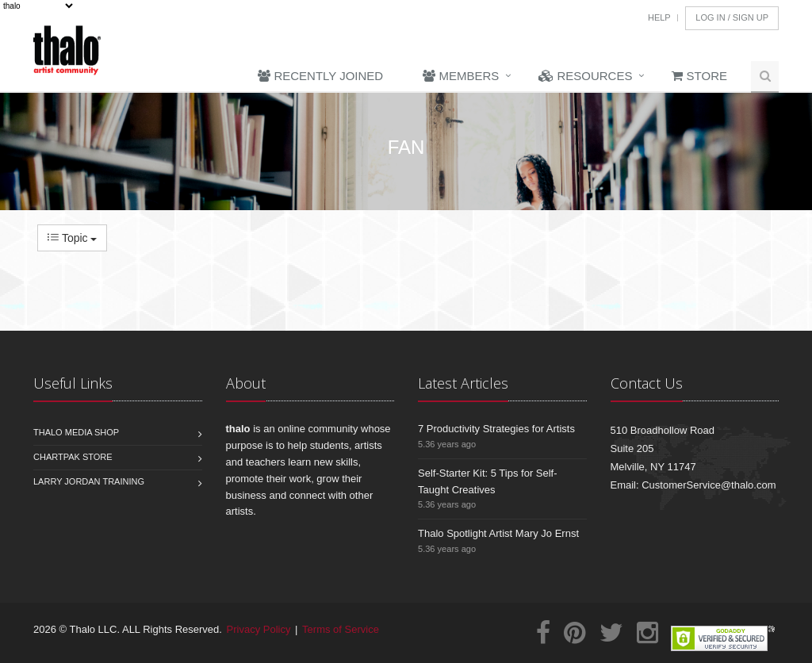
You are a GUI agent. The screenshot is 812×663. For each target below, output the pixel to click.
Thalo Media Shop (76, 432)
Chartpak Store (73, 457)
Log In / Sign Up (732, 17)
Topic (72, 238)
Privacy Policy (259, 629)
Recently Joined (320, 76)
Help (659, 17)
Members (461, 76)
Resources (585, 76)
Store (699, 76)
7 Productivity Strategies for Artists (496, 429)
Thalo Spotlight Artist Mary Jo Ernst (498, 533)
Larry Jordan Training (89, 481)
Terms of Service (341, 629)
